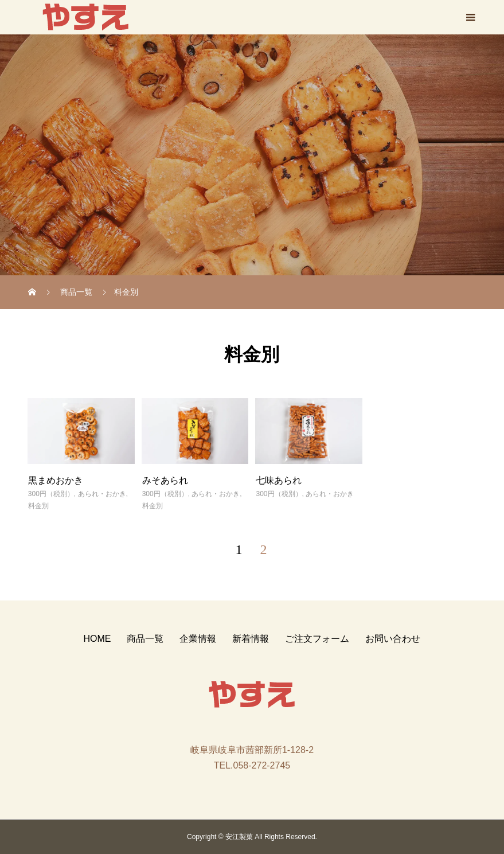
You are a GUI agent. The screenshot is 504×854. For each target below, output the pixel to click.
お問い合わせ (393, 639)
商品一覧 (145, 639)
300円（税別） (51, 494)
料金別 (38, 506)
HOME (97, 639)
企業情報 (198, 639)
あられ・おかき (102, 494)
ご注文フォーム (317, 639)
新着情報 (251, 639)
